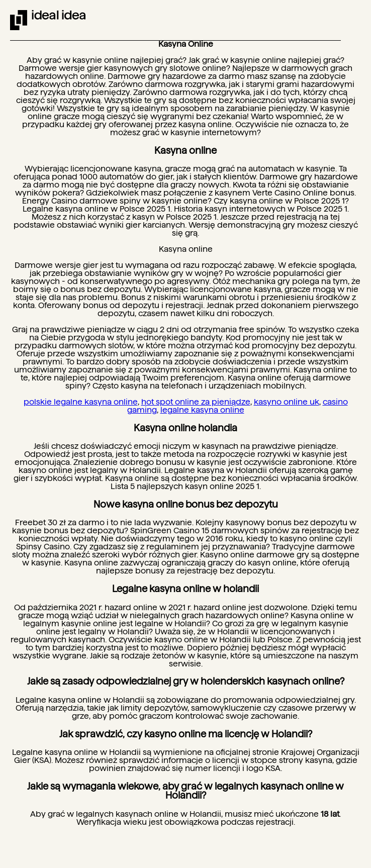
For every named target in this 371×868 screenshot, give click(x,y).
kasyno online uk (287, 402)
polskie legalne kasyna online (81, 402)
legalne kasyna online (202, 410)
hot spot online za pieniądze (196, 402)
